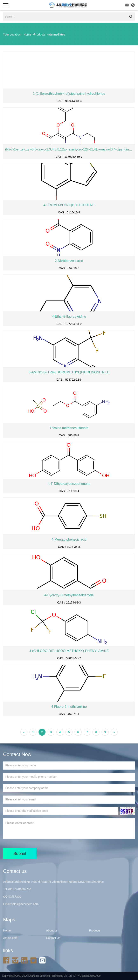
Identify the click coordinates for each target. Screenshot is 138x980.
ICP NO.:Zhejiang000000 (87, 976)
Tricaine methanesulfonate (69, 428)
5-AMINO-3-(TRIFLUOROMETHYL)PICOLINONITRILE (69, 372)
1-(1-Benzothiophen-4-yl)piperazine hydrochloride (69, 94)
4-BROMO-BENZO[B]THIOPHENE (69, 205)
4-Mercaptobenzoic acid (69, 539)
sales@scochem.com (25, 904)
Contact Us (53, 938)
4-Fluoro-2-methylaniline (69, 707)
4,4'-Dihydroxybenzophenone (69, 484)
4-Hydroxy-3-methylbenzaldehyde (69, 595)
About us (52, 930)
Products (39, 34)
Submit (20, 853)
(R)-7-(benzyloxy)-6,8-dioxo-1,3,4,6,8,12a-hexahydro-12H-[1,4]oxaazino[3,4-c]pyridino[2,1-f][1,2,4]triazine (69, 149)
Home (27, 34)
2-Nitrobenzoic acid (69, 261)
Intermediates (56, 34)
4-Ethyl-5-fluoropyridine (69, 317)
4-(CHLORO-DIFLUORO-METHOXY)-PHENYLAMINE (69, 651)
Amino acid (10, 938)
